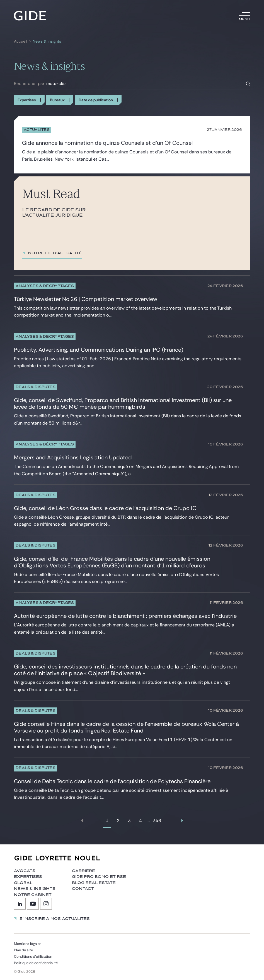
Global (23, 881)
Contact (83, 887)
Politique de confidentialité (36, 961)
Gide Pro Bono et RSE (99, 875)
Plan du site (23, 948)
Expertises (28, 875)
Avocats (25, 869)
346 (157, 819)
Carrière (83, 869)
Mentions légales (28, 942)
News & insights (47, 41)
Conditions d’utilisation (33, 955)
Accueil (20, 41)
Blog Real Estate (94, 881)
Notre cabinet (33, 893)
